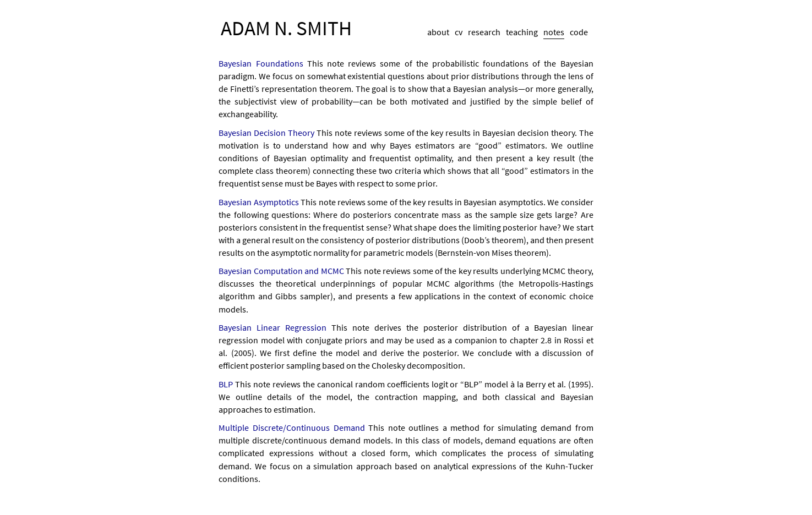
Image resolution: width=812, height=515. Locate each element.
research (484, 32)
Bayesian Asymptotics (258, 202)
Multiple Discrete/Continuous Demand (291, 428)
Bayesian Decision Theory (266, 133)
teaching (522, 32)
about (438, 32)
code (579, 32)
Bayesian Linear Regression (273, 327)
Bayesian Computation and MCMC (281, 271)
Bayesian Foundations (261, 63)
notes (554, 32)
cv (459, 32)
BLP (226, 384)
